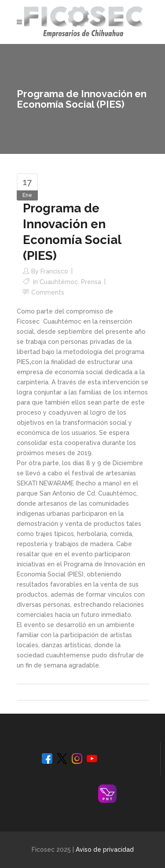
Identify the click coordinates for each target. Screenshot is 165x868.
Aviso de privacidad (105, 850)
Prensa (91, 282)
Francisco (54, 271)
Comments (48, 292)
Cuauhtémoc (59, 282)
